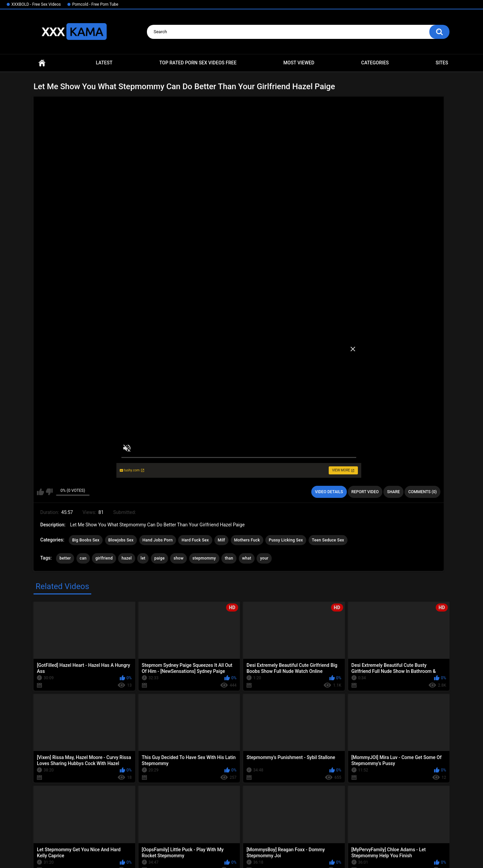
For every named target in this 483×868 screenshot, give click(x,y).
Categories (375, 63)
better (65, 558)
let (143, 558)
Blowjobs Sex (121, 540)
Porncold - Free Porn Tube (95, 4)
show (178, 558)
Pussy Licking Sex (286, 540)
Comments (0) (422, 492)
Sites (442, 63)
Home (42, 63)
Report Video (365, 492)
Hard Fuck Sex (195, 540)
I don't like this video (49, 492)
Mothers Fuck (247, 540)
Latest (104, 63)
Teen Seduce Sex (328, 540)
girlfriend (104, 558)
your (264, 558)
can (83, 558)
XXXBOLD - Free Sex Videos (36, 4)
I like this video (40, 492)
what (247, 558)
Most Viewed (299, 63)
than (229, 558)
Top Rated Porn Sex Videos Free (198, 63)
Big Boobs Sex (86, 540)
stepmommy (204, 558)
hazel (126, 558)
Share (393, 492)
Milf (221, 540)
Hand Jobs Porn (158, 540)
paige (159, 558)
